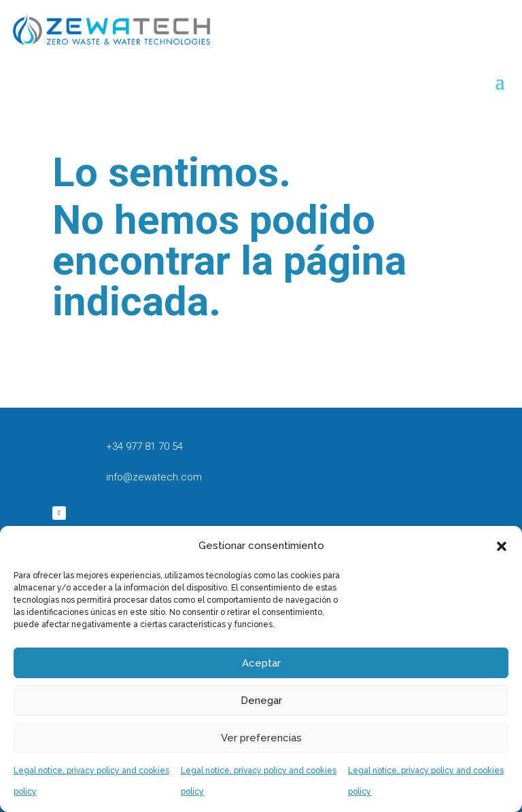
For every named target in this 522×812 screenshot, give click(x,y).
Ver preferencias (261, 738)
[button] (502, 546)
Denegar (261, 701)
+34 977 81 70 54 (144, 446)
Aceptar (261, 663)
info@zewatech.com (154, 477)
